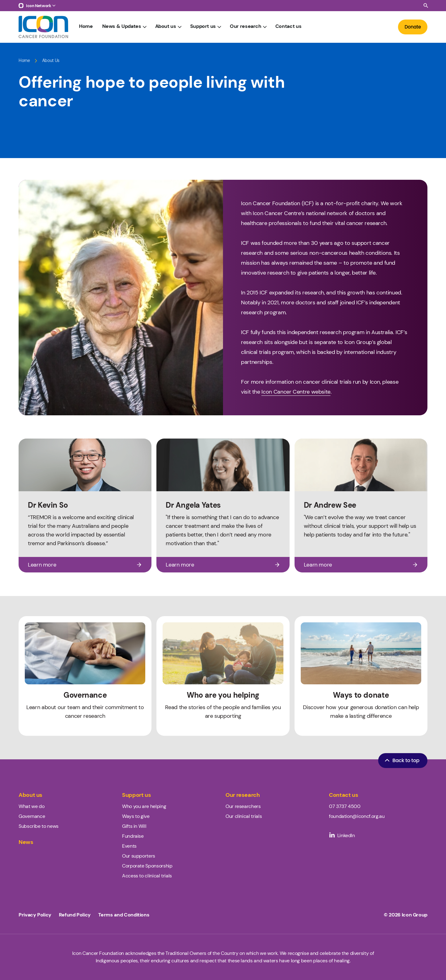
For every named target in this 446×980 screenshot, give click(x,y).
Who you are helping (144, 806)
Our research (249, 27)
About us (169, 27)
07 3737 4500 (345, 806)
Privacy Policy (35, 915)
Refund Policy (75, 915)
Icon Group (415, 915)
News (26, 842)
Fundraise (133, 836)
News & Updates (125, 27)
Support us (206, 27)
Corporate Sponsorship (147, 866)
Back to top (401, 760)
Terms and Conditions (124, 915)
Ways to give (136, 816)
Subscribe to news (39, 826)
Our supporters (139, 856)
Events (129, 846)
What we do (31, 806)
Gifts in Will (134, 826)
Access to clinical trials (147, 876)
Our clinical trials (244, 816)
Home (86, 27)
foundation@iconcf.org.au (357, 816)
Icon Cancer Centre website (296, 392)
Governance (32, 816)
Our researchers (243, 806)
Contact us (288, 27)
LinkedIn (342, 835)
